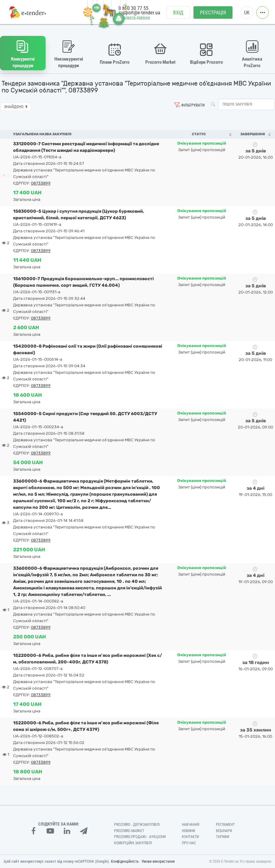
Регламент (225, 825)
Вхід (178, 13)
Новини (188, 831)
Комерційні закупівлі (133, 843)
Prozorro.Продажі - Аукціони (140, 837)
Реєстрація (213, 13)
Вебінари (224, 831)
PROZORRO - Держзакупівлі (137, 825)
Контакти (190, 837)
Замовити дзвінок (134, 18)
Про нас (189, 843)
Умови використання (158, 861)
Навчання (191, 825)
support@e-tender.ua (139, 13)
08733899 (41, 183)
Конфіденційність (125, 861)
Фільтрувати (193, 105)
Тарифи (222, 837)
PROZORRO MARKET (129, 831)
